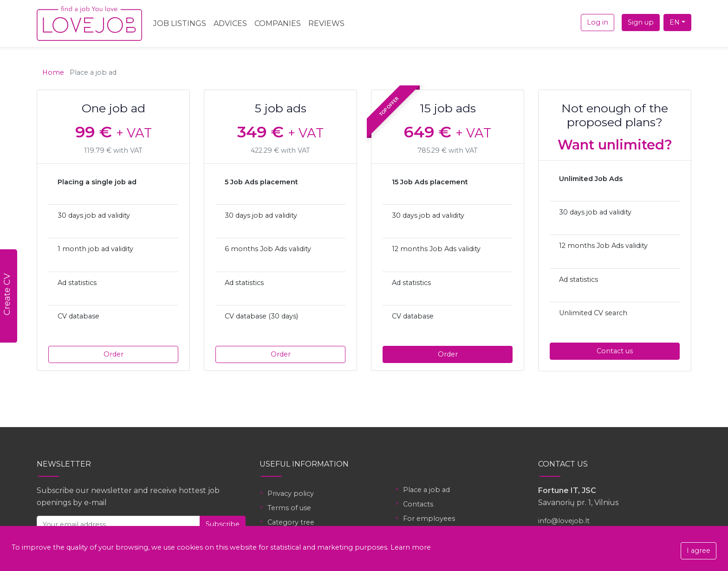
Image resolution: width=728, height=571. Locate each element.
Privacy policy (291, 493)
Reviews (326, 23)
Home (53, 72)
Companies (278, 23)
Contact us (615, 351)
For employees (429, 519)
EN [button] (675, 22)
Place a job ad (426, 490)
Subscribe (223, 524)
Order (114, 354)
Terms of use (289, 508)
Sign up (641, 22)
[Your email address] (118, 524)
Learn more (411, 547)
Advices (230, 23)
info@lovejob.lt (564, 521)
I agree (699, 551)
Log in (598, 22)
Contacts (418, 504)
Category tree (291, 522)
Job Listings (180, 23)
